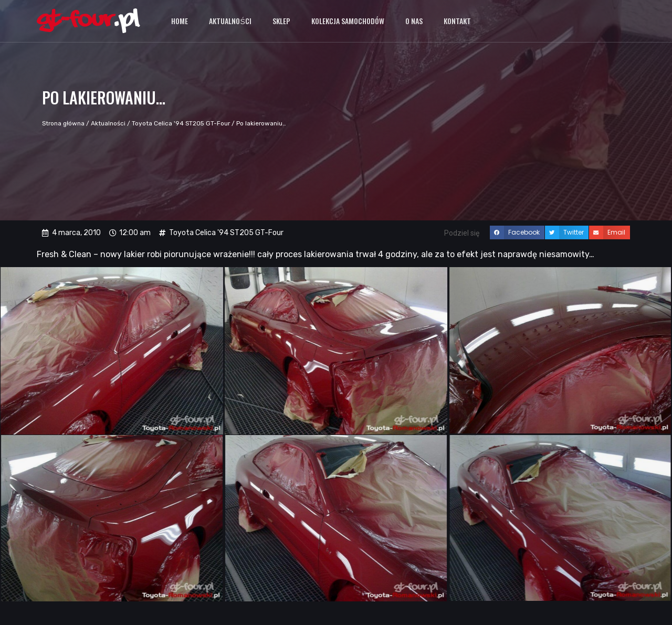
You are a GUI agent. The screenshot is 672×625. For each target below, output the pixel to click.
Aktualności (230, 21)
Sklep (281, 21)
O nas (414, 21)
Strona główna (63, 123)
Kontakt (457, 21)
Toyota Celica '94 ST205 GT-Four (181, 123)
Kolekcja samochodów (348, 21)
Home (180, 21)
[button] (517, 232)
